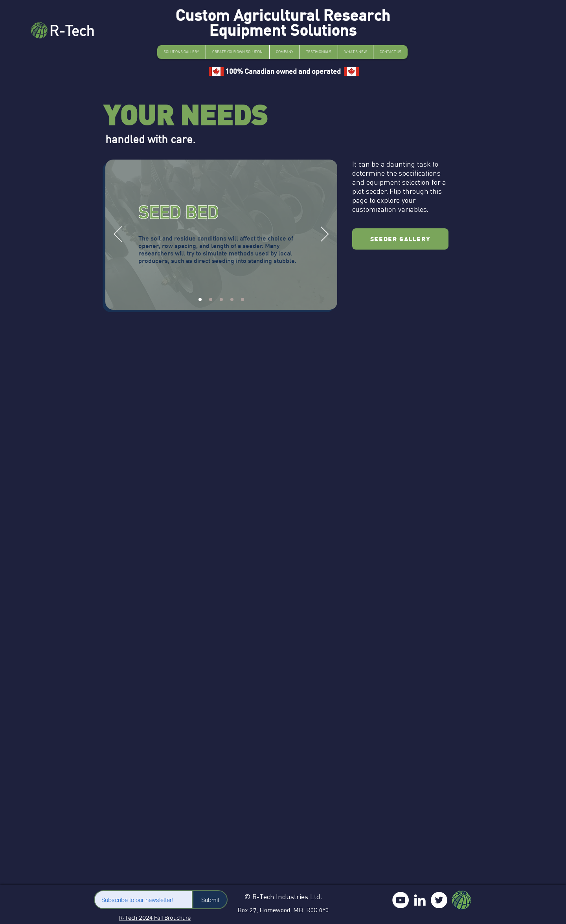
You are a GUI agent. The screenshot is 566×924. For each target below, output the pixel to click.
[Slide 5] (243, 299)
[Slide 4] (232, 299)
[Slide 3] (221, 299)
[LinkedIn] (420, 900)
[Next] (325, 235)
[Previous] (118, 235)
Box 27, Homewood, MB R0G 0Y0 (283, 910)
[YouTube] (401, 900)
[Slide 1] (200, 299)
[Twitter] (439, 900)
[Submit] (210, 900)
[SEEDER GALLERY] (400, 239)
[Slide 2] (211, 299)
